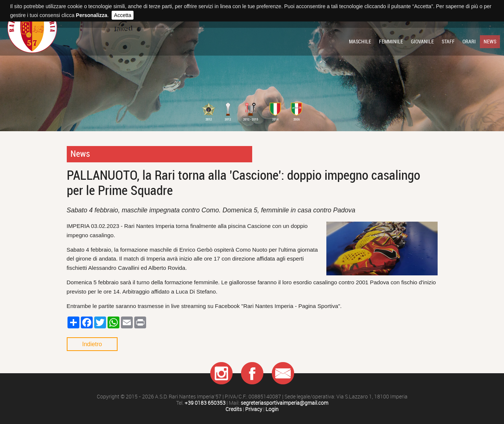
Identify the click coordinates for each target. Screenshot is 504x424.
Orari (469, 42)
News (490, 42)
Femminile (391, 42)
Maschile (360, 42)
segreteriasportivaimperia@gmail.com (284, 403)
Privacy (254, 409)
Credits (234, 409)
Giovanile (422, 42)
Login (272, 409)
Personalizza (92, 15)
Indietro (92, 344)
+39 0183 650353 (205, 403)
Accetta (123, 15)
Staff (448, 42)
